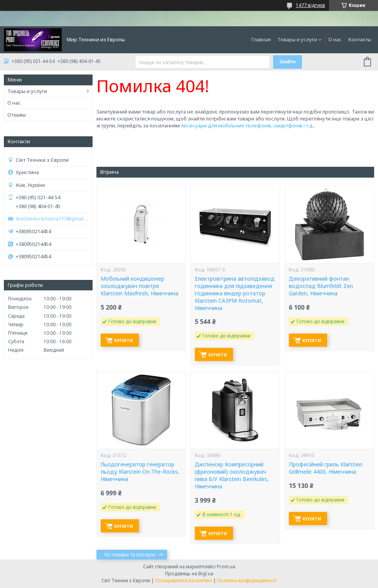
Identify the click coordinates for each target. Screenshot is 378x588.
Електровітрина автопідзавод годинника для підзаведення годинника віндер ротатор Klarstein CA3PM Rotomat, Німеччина (235, 293)
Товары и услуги (297, 39)
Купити (124, 340)
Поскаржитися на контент (184, 580)
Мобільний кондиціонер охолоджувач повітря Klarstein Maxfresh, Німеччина (139, 286)
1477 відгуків (310, 5)
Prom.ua (226, 567)
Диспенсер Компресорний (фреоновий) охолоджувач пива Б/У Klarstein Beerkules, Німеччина (232, 475)
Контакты (360, 39)
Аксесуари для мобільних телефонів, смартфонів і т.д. (247, 125)
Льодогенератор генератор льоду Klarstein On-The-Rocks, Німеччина (140, 472)
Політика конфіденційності (247, 580)
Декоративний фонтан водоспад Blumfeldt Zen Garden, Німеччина (321, 286)
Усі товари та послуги (130, 554)
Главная (261, 39)
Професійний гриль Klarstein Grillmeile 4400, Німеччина (326, 468)
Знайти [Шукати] (287, 62)
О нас (335, 39)
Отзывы (17, 115)
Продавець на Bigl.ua (189, 574)
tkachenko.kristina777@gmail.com (52, 219)
